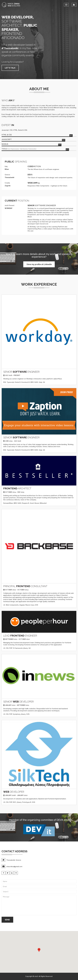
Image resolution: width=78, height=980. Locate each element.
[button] (39, 950)
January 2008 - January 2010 (16, 795)
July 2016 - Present (13, 375)
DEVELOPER (14, 792)
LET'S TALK (10, 68)
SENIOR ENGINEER (21, 372)
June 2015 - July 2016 (13, 441)
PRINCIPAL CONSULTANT (25, 586)
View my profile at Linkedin (39, 264)
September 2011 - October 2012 (17, 639)
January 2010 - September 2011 (17, 705)
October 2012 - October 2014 (17, 590)
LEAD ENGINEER (20, 636)
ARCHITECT (17, 488)
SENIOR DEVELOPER (18, 702)
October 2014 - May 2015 (15, 492)
